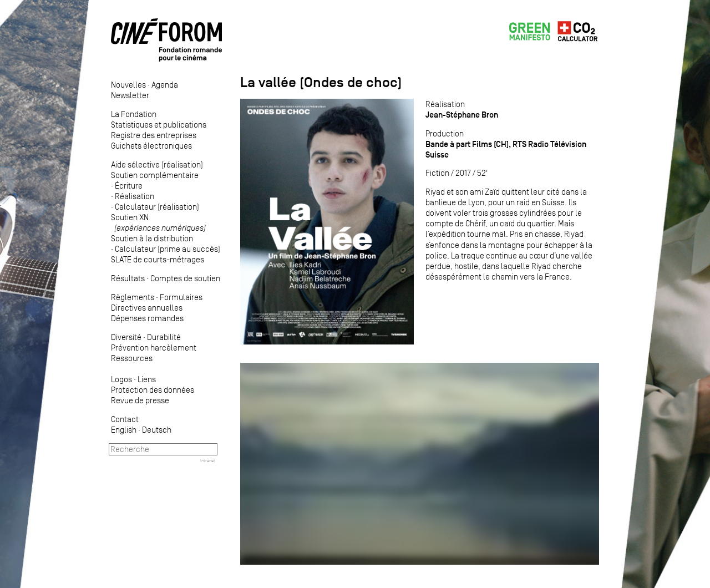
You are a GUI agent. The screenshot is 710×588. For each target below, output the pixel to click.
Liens (147, 379)
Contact (125, 419)
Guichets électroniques (151, 146)
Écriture (129, 186)
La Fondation (134, 114)
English (124, 430)
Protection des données (153, 390)
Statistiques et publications (159, 125)
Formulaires (181, 297)
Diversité (126, 337)
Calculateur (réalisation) (157, 207)
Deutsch (157, 430)
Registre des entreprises (154, 135)
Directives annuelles (147, 308)
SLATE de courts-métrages (158, 259)
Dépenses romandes (147, 318)
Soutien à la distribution (152, 238)
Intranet (208, 460)
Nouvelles (128, 85)
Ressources (132, 358)
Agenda (165, 85)
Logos (121, 379)
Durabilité (164, 337)
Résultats (128, 278)
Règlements (133, 297)
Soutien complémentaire (155, 175)
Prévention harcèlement (154, 348)
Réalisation (135, 196)
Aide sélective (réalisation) (157, 164)
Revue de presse (140, 400)
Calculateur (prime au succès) (168, 249)
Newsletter (130, 95)
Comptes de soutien (185, 278)
